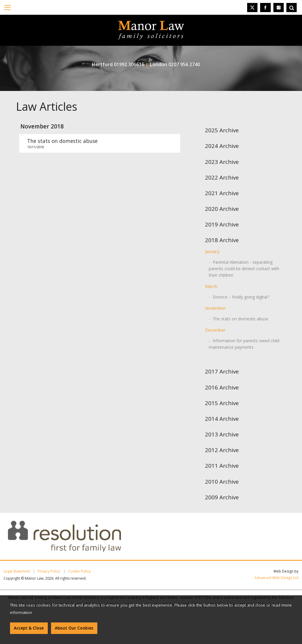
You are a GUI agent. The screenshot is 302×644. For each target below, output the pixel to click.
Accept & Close (29, 628)
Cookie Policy (79, 571)
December (215, 330)
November (215, 308)
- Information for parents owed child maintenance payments (244, 344)
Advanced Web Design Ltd (276, 578)
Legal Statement (17, 571)
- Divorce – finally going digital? (239, 297)
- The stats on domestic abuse (239, 319)
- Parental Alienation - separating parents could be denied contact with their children (244, 269)
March (211, 286)
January (212, 251)
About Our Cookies (74, 628)
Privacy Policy (49, 571)
